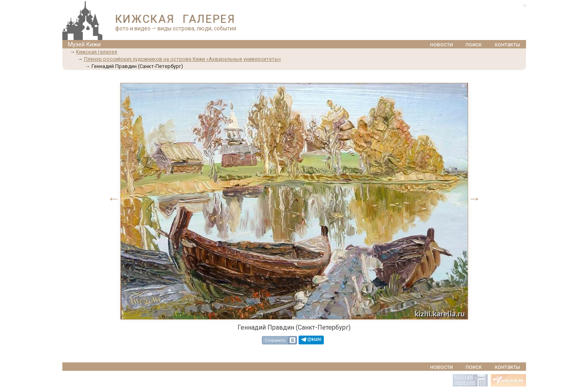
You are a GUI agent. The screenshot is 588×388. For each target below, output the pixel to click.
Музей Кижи (84, 45)
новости (441, 45)
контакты (507, 45)
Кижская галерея (97, 52)
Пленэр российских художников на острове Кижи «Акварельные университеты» (182, 59)
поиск (474, 45)
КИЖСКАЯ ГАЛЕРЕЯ (175, 19)
